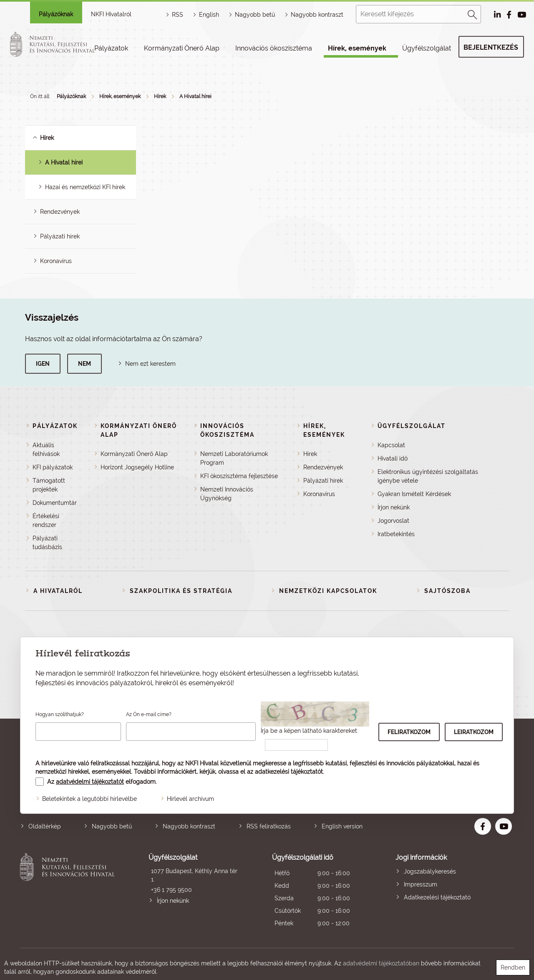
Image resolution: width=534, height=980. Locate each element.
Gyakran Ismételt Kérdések (414, 494)
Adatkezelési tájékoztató (437, 897)
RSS (178, 15)
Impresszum (421, 884)
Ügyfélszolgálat (427, 48)
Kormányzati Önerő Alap (182, 48)
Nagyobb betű (112, 826)
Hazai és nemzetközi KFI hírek (85, 187)
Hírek (160, 96)
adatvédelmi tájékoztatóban (381, 963)
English (209, 15)
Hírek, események (357, 48)
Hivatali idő (393, 458)
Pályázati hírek (60, 236)
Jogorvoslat (393, 521)
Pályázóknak (56, 14)
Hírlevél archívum (190, 799)
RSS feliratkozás (269, 826)
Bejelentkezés (491, 47)
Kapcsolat (391, 445)
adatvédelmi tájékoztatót (90, 782)
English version (342, 826)
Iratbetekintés (396, 534)
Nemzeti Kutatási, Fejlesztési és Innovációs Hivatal (69, 891)
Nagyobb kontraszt (317, 15)
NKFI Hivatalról (111, 14)
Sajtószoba (447, 591)
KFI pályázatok (53, 467)
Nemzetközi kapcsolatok (328, 591)
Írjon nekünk (394, 507)
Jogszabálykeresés (430, 871)
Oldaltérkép (45, 826)
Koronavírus (56, 261)
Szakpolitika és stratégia (181, 591)
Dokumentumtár (55, 503)
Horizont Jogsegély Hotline (137, 467)
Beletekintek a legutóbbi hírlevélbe (89, 799)
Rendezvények (60, 212)
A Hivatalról (58, 591)
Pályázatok (111, 48)
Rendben (513, 967)
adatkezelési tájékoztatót (289, 772)
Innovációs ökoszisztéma (274, 48)
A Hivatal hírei (195, 96)
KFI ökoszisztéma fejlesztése (239, 476)
